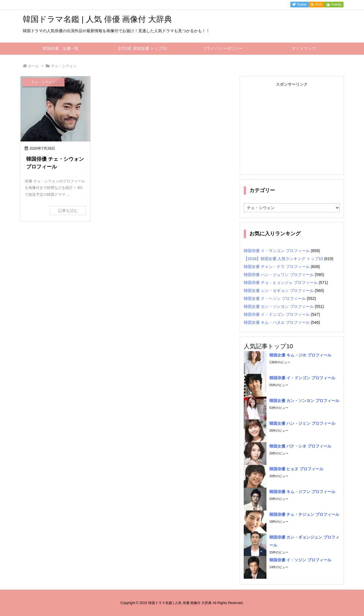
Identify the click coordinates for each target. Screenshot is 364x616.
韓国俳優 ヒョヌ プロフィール (296, 469)
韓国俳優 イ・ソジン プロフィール (300, 560)
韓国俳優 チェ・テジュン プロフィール (304, 514)
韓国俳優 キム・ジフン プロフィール (302, 492)
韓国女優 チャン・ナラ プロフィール (277, 267)
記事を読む (68, 211)
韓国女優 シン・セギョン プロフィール (279, 291)
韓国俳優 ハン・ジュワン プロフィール (279, 275)
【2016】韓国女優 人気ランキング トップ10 (283, 259)
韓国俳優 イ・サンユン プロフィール (277, 251)
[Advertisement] (292, 128)
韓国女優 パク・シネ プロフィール (300, 446)
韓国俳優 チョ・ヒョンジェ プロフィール (281, 283)
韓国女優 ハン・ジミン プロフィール (302, 423)
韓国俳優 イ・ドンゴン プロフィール (277, 314)
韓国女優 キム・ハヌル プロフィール (277, 322)
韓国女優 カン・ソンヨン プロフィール (279, 306)
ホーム (33, 66)
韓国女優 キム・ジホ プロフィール (300, 355)
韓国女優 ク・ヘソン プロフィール (275, 298)
